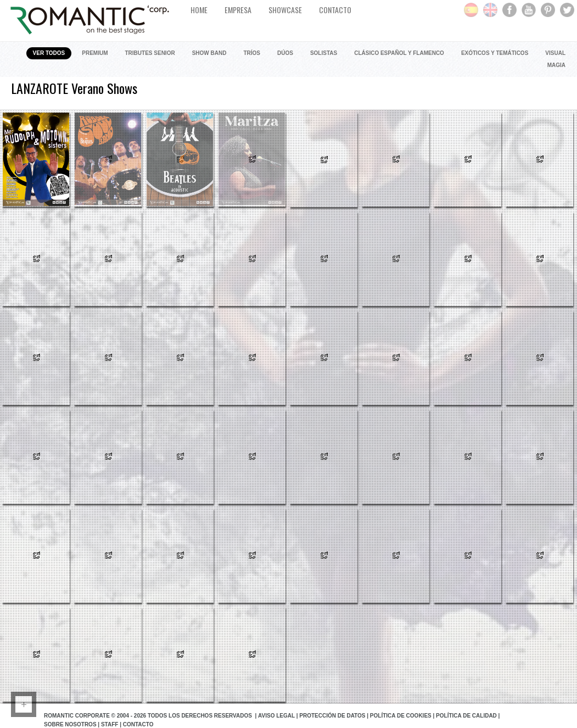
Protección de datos (332, 716)
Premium (95, 53)
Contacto (138, 724)
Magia (556, 65)
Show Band (209, 53)
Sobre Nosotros (70, 724)
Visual (555, 53)
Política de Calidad (466, 716)
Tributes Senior (150, 53)
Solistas (324, 53)
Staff (110, 724)
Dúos (285, 53)
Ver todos (49, 53)
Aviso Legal (276, 716)
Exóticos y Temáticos (495, 53)
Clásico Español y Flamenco (399, 53)
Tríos (252, 53)
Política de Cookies (401, 716)
